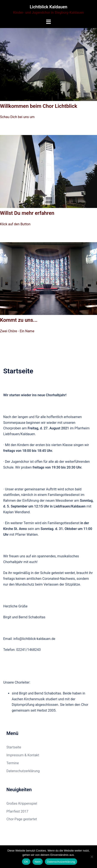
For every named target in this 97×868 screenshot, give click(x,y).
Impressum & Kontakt (23, 755)
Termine (13, 763)
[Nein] (92, 857)
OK (26, 862)
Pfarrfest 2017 (17, 811)
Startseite (14, 747)
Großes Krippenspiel (22, 803)
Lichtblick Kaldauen (48, 7)
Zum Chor (16, 130)
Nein (38, 862)
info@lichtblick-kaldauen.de (34, 639)
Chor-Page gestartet (22, 819)
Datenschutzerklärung (23, 771)
